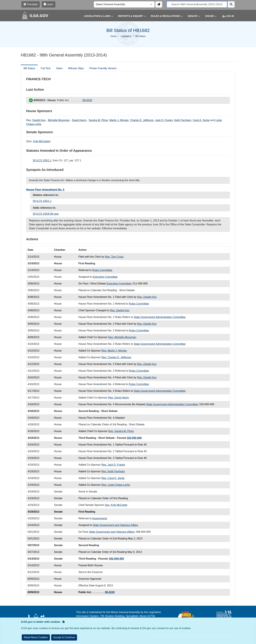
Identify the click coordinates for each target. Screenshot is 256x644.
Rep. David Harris (119, 398)
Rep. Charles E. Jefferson (116, 357)
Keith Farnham (183, 120)
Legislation (126, 36)
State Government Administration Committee (160, 317)
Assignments (100, 518)
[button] (96, 16)
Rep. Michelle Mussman (122, 337)
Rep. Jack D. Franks (113, 465)
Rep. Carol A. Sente (113, 478)
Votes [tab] (59, 68)
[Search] (231, 4)
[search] (197, 4)
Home (114, 36)
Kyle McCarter (41, 141)
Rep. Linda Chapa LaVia (116, 485)
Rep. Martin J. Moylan (114, 351)
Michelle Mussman (59, 120)
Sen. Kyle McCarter (116, 505)
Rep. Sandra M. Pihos (121, 431)
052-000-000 (116, 559)
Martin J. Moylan (119, 120)
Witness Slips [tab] (76, 68)
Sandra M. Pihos (98, 120)
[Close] (64, 637)
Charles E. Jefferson (142, 120)
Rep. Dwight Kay (147, 297)
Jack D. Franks (164, 120)
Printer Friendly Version (103, 68)
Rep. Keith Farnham (113, 471)
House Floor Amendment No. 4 (45, 190)
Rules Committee (102, 270)
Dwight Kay (39, 120)
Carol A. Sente (201, 120)
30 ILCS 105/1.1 (42, 160)
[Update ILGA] (159, 4)
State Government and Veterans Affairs (115, 525)
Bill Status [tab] (29, 68)
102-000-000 (134, 438)
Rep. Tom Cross (114, 257)
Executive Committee (105, 277)
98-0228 (87, 100)
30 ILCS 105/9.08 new (46, 214)
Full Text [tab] (46, 68)
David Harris (79, 120)
